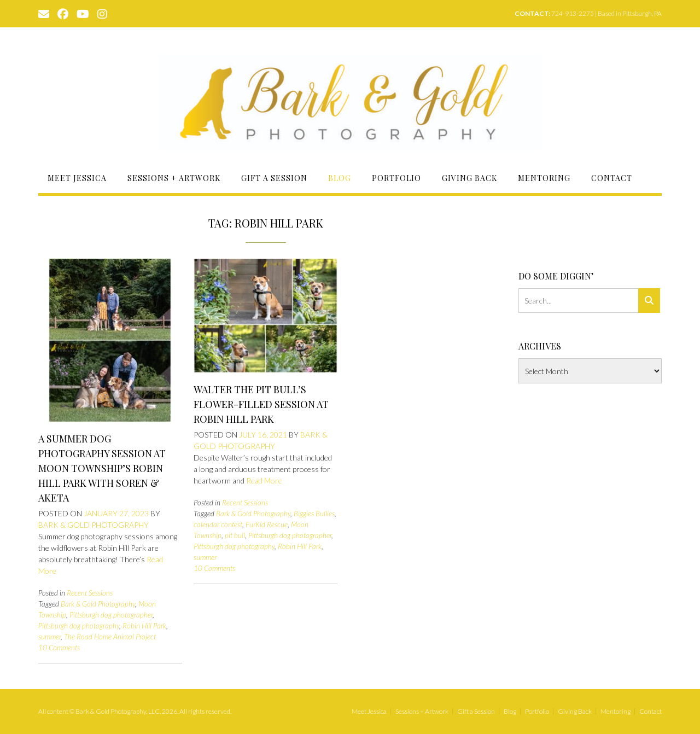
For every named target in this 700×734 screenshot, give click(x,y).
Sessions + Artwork (174, 178)
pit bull (235, 535)
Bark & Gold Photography (94, 525)
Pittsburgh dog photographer (111, 615)
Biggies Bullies (314, 514)
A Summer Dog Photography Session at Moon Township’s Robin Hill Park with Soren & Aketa (102, 468)
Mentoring (544, 178)
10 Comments (59, 648)
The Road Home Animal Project (110, 637)
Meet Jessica (77, 178)
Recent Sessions (90, 593)
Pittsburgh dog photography (79, 626)
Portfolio (396, 178)
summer (49, 637)
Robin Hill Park (144, 626)
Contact (612, 178)
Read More (264, 480)
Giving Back (469, 178)
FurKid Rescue (267, 525)
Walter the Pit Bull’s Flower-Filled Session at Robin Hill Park (261, 404)
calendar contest (218, 525)
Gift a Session (274, 178)
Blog (340, 178)
